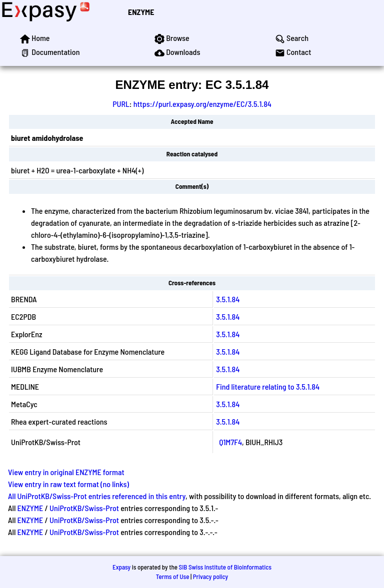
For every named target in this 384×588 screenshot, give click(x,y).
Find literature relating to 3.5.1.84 (268, 386)
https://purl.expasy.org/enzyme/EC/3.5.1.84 (202, 104)
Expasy (121, 567)
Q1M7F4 (230, 442)
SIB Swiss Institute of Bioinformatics (225, 567)
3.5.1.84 (228, 299)
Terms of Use (173, 577)
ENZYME (141, 12)
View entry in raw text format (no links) (68, 484)
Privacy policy (210, 577)
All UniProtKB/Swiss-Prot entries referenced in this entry (97, 496)
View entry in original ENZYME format (66, 472)
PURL (121, 104)
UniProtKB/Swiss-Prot (84, 508)
